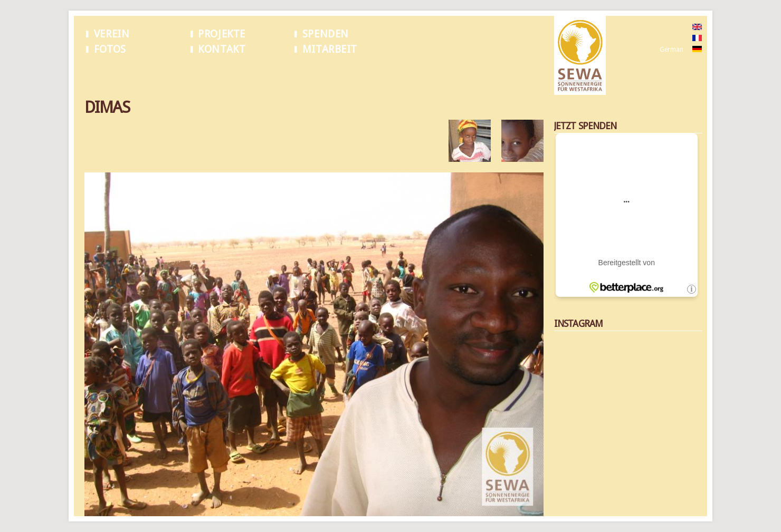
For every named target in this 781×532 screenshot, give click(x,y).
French (669, 38)
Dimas (130, 73)
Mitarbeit (330, 49)
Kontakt (222, 49)
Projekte (222, 34)
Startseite (98, 73)
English (670, 27)
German (672, 50)
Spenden (326, 34)
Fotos (110, 49)
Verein (112, 34)
